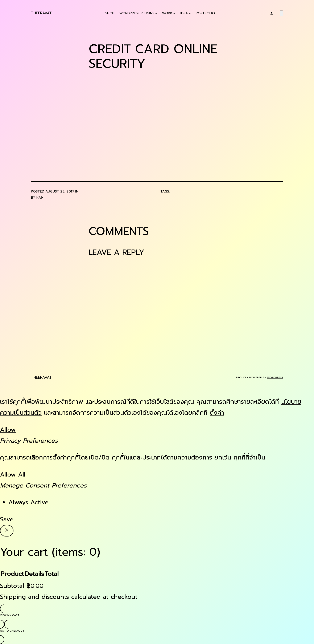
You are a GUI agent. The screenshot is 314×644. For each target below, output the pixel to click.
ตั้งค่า (217, 413)
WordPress (275, 377)
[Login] (272, 13)
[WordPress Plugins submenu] (156, 13)
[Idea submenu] (190, 13)
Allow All (13, 475)
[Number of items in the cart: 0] (281, 13)
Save (7, 519)
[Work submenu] (174, 13)
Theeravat (41, 13)
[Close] (7, 531)
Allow (8, 430)
